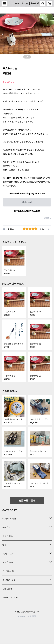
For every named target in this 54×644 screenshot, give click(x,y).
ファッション (8, 554)
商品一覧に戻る (27, 501)
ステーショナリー (10, 597)
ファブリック (8, 562)
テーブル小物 (8, 571)
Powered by (27, 616)
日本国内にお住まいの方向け (27, 211)
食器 (4, 545)
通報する (48, 218)
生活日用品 (8, 536)
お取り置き (7, 589)
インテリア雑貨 (9, 519)
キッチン (6, 527)
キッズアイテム (9, 580)
